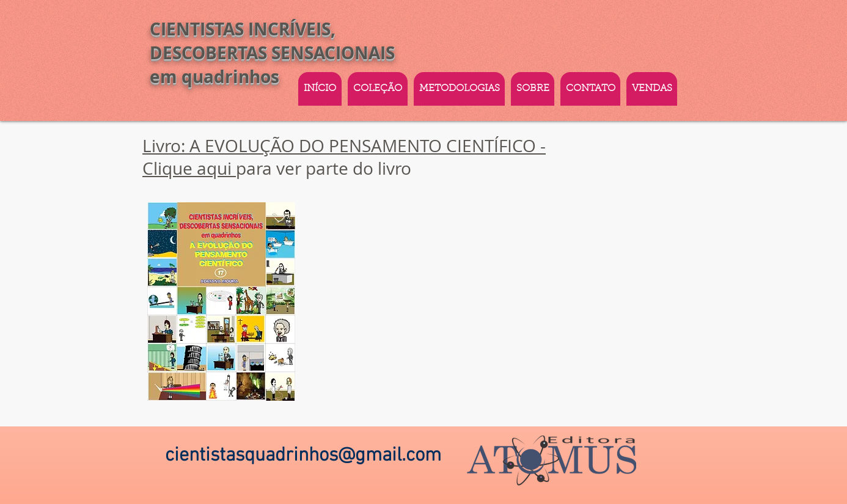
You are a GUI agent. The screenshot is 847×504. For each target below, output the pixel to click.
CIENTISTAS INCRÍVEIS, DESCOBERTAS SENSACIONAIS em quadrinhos (272, 53)
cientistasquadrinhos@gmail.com (303, 456)
